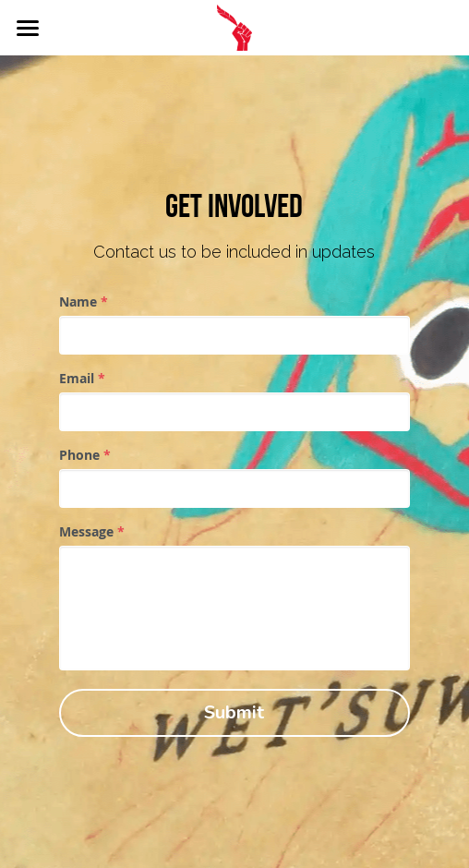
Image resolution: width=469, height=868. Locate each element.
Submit (234, 712)
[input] (234, 335)
